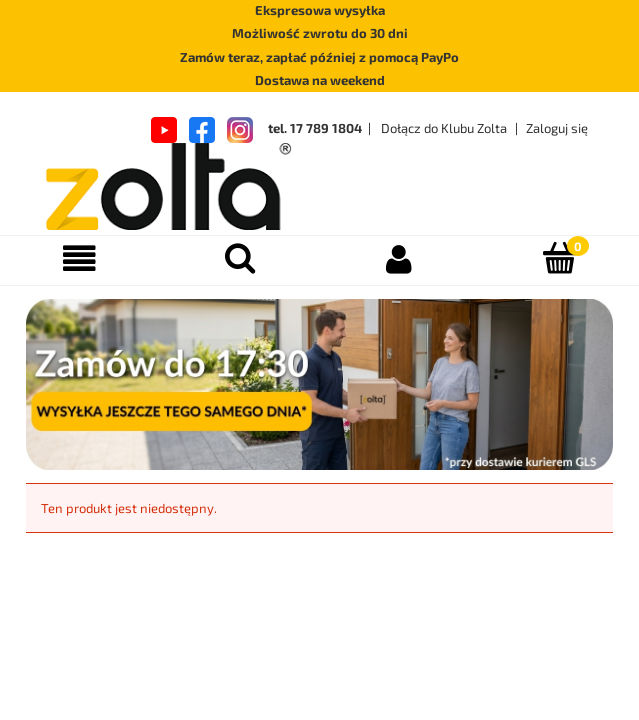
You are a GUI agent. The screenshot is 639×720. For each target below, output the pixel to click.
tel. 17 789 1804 (315, 128)
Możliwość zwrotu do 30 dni (320, 33)
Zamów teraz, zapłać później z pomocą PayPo (319, 57)
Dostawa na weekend (320, 80)
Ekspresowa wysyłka (320, 10)
